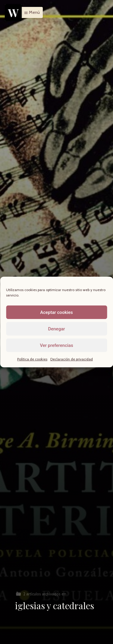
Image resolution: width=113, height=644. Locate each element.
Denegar (56, 329)
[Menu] (13, 13)
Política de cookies (32, 359)
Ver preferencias (56, 345)
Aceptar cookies (56, 312)
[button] (30, 12)
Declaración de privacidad (72, 359)
